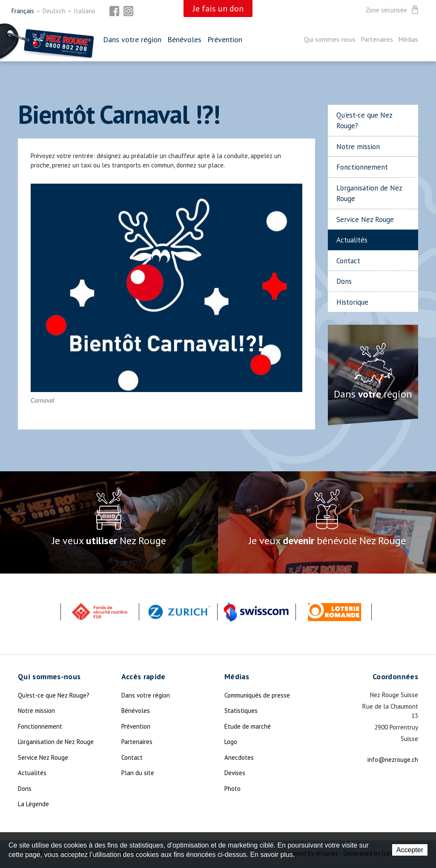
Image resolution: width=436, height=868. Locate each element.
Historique (352, 302)
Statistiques (241, 711)
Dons (344, 281)
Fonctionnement (362, 167)
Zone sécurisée (393, 10)
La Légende (33, 804)
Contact (348, 261)
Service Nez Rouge (365, 219)
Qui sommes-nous (330, 39)
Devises (235, 773)
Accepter (410, 850)
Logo (231, 742)
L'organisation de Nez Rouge (369, 193)
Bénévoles (184, 39)
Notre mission (358, 147)
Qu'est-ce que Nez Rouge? (364, 121)
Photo (232, 789)
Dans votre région (132, 39)
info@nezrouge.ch (393, 760)
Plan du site (138, 773)
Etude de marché (248, 726)
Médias (408, 39)
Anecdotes (239, 757)
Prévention (225, 39)
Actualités (352, 240)
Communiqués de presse (257, 695)
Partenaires (377, 39)
